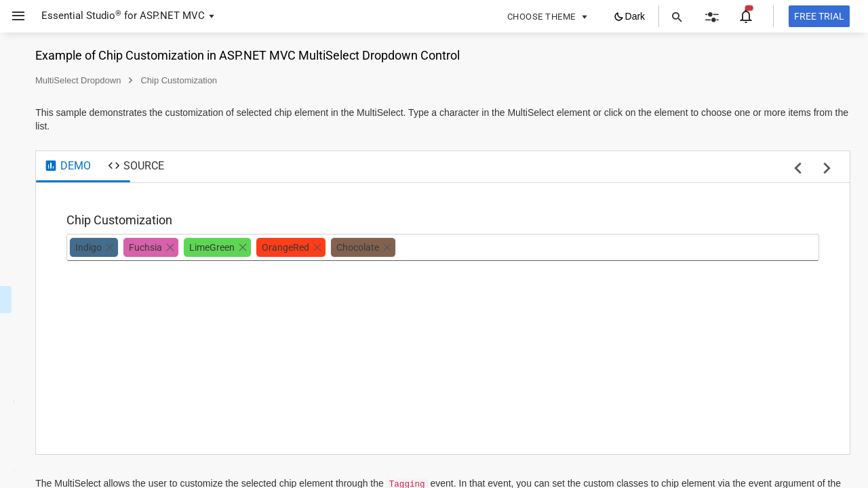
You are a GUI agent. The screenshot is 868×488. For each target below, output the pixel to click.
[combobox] (594, 247)
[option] (266, 247)
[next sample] (827, 169)
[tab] (240, 167)
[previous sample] (798, 169)
